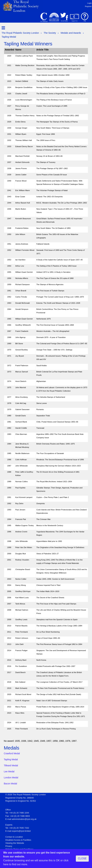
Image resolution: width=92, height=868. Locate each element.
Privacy (9, 846)
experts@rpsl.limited (21, 831)
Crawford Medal (12, 753)
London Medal (11, 778)
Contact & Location (14, 837)
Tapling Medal (11, 759)
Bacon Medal (11, 784)
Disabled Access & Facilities (18, 840)
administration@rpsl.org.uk (24, 819)
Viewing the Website (15, 843)
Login (89, 3)
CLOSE (82, 858)
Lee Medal (9, 772)
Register (88, 6)
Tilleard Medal (11, 765)
